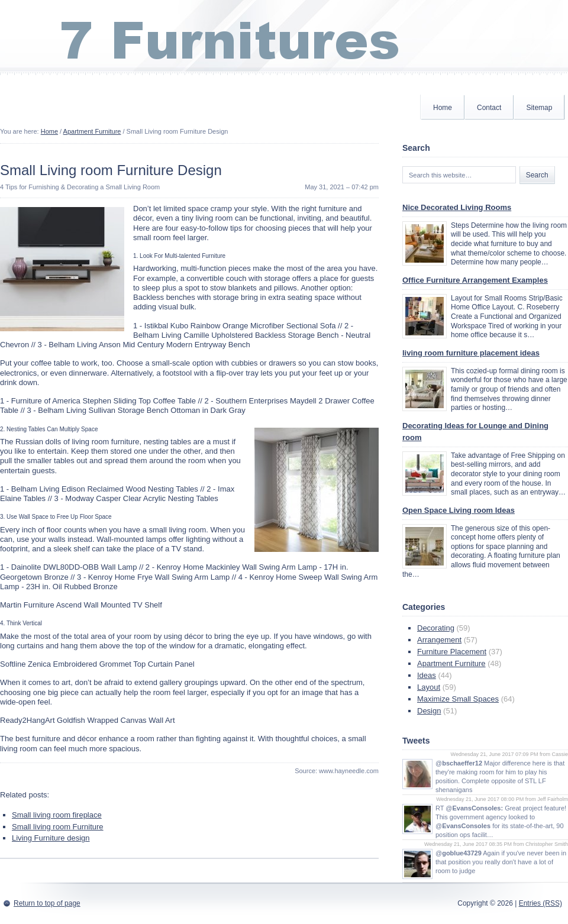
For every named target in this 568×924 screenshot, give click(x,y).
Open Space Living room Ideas (459, 510)
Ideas (427, 675)
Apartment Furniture (92, 131)
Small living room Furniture (58, 827)
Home (443, 108)
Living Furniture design (51, 838)
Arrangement (439, 640)
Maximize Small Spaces (458, 699)
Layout (429, 687)
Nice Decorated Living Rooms (457, 207)
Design (429, 711)
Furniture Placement (452, 652)
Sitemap (539, 108)
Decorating (436, 628)
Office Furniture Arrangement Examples (475, 280)
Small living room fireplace (57, 815)
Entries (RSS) (540, 903)
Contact (489, 108)
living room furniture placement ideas (471, 353)
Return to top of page (47, 903)
